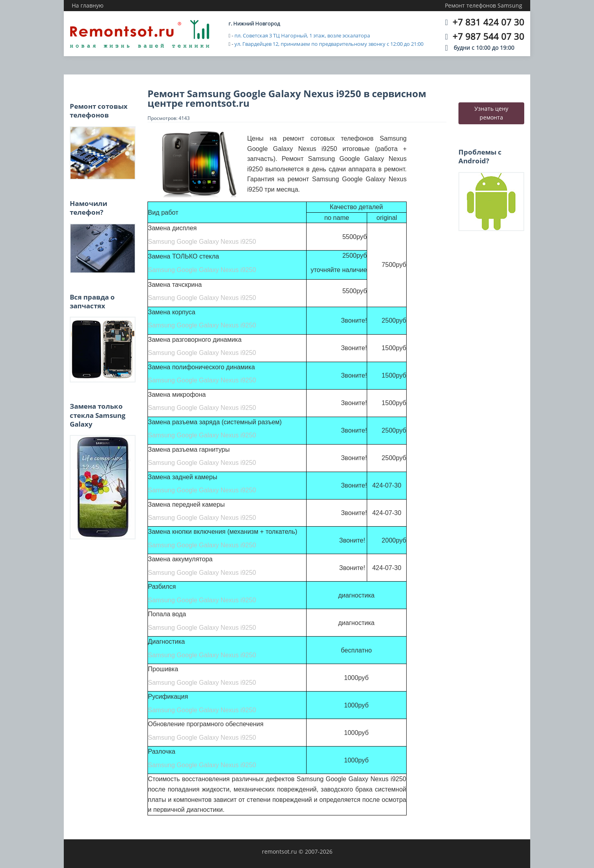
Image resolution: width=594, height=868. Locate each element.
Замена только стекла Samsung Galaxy (98, 415)
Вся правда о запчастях (92, 301)
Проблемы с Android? (480, 156)
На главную (88, 5)
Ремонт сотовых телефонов (99, 111)
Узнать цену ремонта (491, 113)
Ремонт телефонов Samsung (484, 5)
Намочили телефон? (89, 208)
